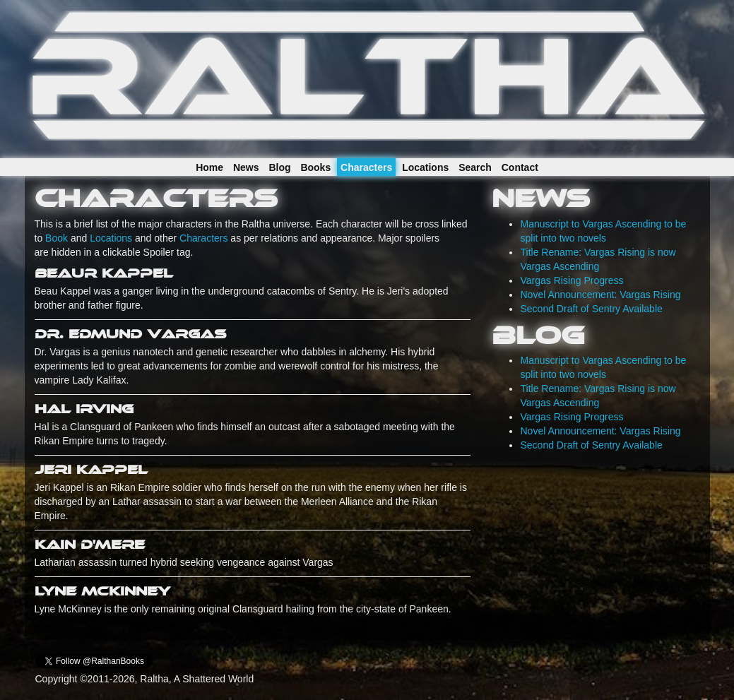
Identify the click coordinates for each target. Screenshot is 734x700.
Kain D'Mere (90, 545)
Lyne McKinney (103, 591)
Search (475, 167)
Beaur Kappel (104, 273)
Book (57, 238)
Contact (520, 167)
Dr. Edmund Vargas (130, 334)
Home (209, 167)
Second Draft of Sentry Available (591, 309)
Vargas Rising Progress (572, 280)
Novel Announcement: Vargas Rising (600, 295)
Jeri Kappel (91, 470)
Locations (425, 167)
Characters (366, 167)
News (246, 167)
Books (315, 167)
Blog (279, 167)
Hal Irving (84, 409)
